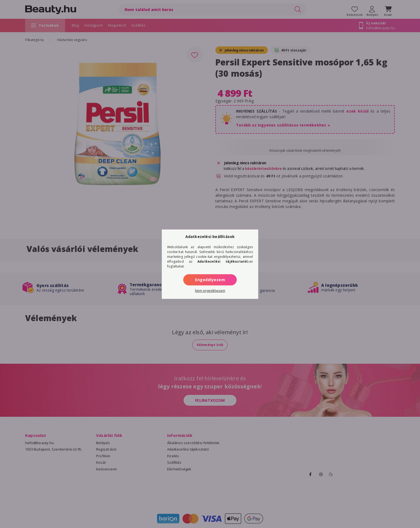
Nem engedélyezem (210, 291)
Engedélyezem (210, 280)
